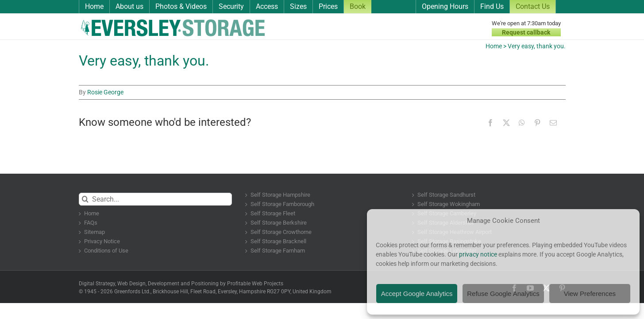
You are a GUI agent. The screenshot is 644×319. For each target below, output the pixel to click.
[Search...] (156, 199)
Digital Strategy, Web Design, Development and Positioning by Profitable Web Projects (181, 284)
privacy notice (478, 254)
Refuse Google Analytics (503, 294)
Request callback (526, 32)
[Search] (85, 199)
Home (494, 46)
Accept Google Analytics (417, 294)
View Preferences (590, 294)
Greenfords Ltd (132, 292)
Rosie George (105, 92)
